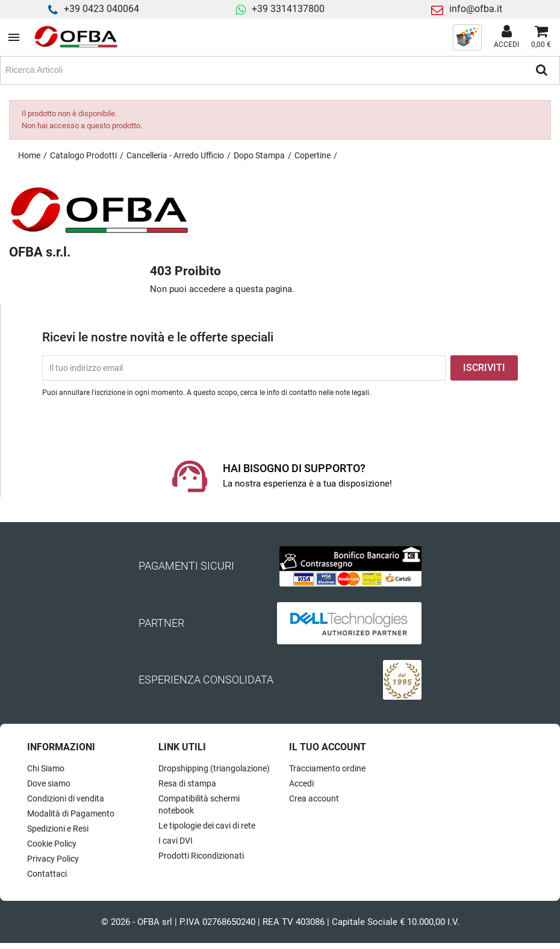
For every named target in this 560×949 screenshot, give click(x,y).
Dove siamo (49, 783)
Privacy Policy (53, 859)
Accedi (301, 783)
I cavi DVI (176, 841)
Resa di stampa (187, 783)
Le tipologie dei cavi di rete (207, 826)
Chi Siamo (46, 768)
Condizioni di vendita (66, 798)
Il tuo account (328, 747)
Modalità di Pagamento (71, 814)
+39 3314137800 (288, 9)
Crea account (314, 798)
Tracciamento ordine (327, 768)
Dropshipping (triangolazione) (214, 768)
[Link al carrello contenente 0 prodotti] (541, 37)
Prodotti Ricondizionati (201, 856)
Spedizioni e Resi (58, 829)
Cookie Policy (52, 844)
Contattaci (47, 874)
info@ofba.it (476, 9)
